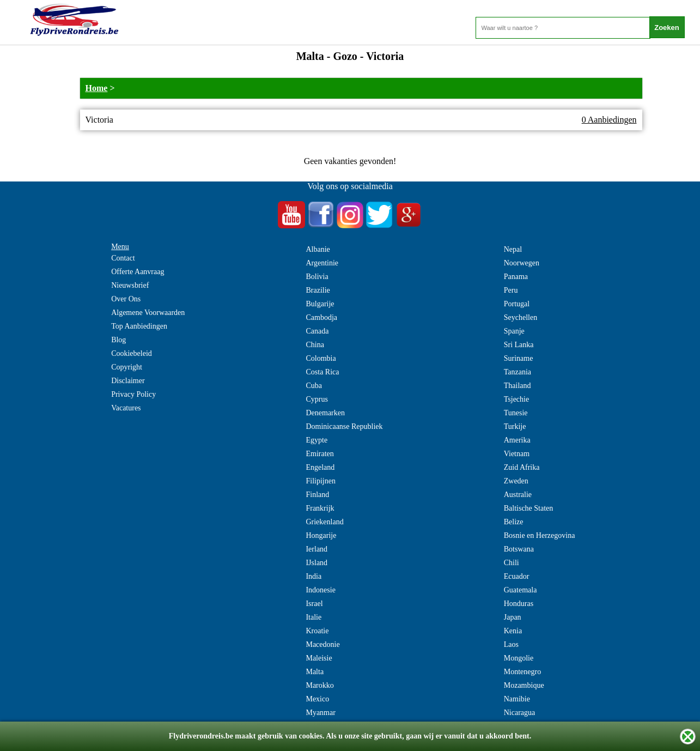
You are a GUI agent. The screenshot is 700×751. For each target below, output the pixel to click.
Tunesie (516, 413)
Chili (512, 563)
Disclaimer (128, 381)
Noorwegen (522, 263)
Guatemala (521, 590)
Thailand (518, 386)
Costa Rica (322, 372)
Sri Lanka (519, 345)
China (315, 345)
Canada (317, 331)
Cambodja (321, 317)
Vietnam (517, 454)
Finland (317, 495)
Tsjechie (516, 399)
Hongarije (321, 535)
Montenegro (522, 672)
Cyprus (316, 399)
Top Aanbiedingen (139, 326)
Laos (511, 644)
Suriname (519, 358)
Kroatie (317, 631)
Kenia (513, 631)
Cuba (314, 386)
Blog (118, 340)
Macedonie (322, 644)
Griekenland (324, 522)
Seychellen (521, 317)
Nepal (513, 249)
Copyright (127, 367)
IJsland (316, 563)
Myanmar (320, 713)
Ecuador (517, 576)
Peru (511, 290)
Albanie (318, 249)
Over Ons (126, 299)
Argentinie (322, 263)
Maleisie (319, 658)
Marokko (319, 685)
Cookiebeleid (132, 353)
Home (97, 88)
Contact (123, 258)
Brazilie (318, 290)
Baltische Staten (529, 508)
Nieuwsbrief (130, 285)
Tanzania (518, 372)
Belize (514, 522)
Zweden (516, 481)
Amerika (517, 440)
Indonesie (320, 590)
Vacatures (126, 408)
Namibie (517, 699)
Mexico (317, 699)
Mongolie (519, 658)
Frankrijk (320, 508)
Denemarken (325, 413)
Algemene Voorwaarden (148, 313)
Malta (315, 672)
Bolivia (317, 277)
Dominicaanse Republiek (344, 426)
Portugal (517, 304)
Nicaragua (520, 713)
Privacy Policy (133, 394)
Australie (518, 495)
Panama (516, 277)
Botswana (519, 549)
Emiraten (319, 454)
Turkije (515, 426)
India (314, 576)
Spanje (514, 331)
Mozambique (524, 685)
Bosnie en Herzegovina (540, 535)
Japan (513, 617)
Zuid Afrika (522, 467)
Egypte (316, 440)
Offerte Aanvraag (138, 272)
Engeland (320, 467)
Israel (314, 604)
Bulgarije (320, 304)
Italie (314, 617)
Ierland (316, 549)
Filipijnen (320, 481)
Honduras (519, 604)
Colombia (321, 358)
